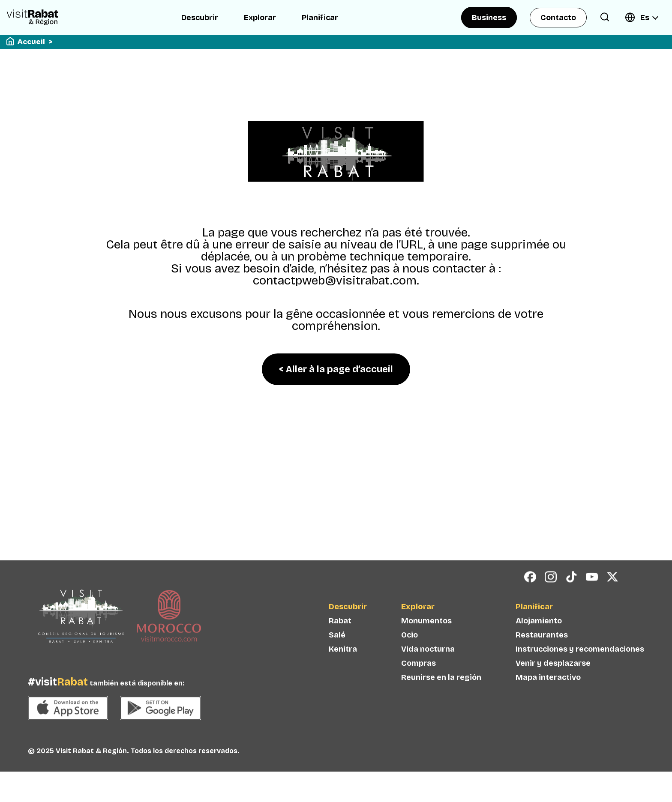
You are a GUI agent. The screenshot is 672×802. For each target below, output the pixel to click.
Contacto (558, 18)
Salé (337, 650)
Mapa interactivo (548, 693)
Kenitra (343, 664)
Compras (418, 679)
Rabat (340, 636)
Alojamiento (539, 636)
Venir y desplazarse (553, 679)
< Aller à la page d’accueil (336, 369)
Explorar (260, 18)
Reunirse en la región (441, 693)
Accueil (31, 42)
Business (489, 18)
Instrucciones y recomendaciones (580, 664)
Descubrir (200, 18)
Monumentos (426, 636)
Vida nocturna (428, 664)
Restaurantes (542, 650)
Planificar (320, 18)
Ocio (409, 650)
